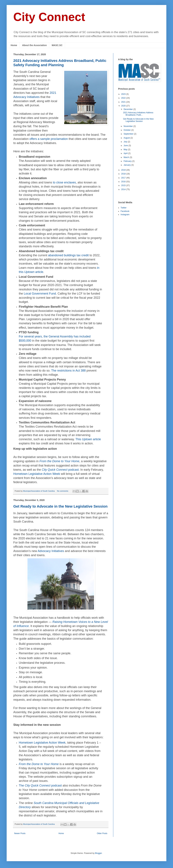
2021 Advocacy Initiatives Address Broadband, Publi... (138, 114)
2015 (124, 185)
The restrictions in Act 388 (68, 371)
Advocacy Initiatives (51, 551)
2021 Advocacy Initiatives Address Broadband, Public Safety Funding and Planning (60, 63)
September (129, 134)
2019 (124, 170)
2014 (124, 189)
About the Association (34, 45)
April (126, 153)
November (129, 126)
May (126, 150)
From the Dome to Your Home (59, 461)
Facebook (125, 211)
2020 (124, 106)
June (126, 146)
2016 (124, 182)
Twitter (124, 208)
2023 (124, 94)
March (127, 157)
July (126, 142)
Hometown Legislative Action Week (37, 474)
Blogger (98, 853)
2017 (124, 178)
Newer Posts (20, 833)
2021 (124, 102)
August (127, 138)
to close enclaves (64, 182)
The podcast (40, 786)
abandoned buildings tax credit (68, 255)
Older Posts (102, 833)
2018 (124, 174)
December (129, 109)
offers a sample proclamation (49, 139)
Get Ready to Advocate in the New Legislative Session (60, 506)
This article (88, 439)
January (127, 165)
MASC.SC (57, 45)
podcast (60, 470)
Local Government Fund (40, 294)
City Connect (49, 17)
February (128, 161)
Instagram (125, 215)
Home (14, 45)
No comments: (63, 491)
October (127, 130)
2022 (124, 98)
